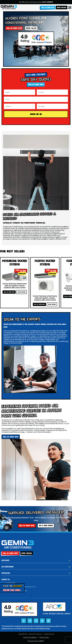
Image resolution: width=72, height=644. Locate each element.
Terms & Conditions (30, 637)
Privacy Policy (44, 637)
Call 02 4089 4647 (48, 7)
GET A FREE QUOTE (46, 525)
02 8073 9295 (16, 343)
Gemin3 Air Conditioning (35, 634)
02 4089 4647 (8, 583)
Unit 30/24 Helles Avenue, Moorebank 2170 (19, 587)
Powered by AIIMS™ (36, 641)
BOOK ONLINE (62, 7)
